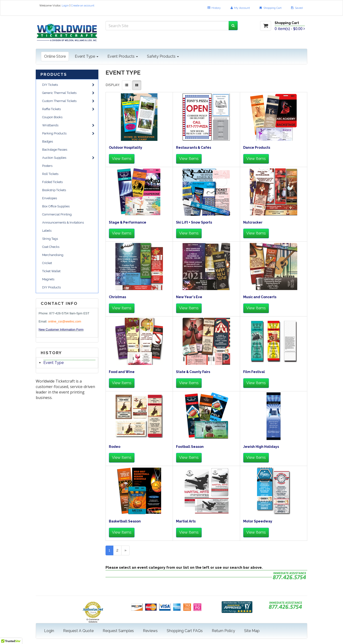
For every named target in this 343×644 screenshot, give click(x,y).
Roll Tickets (50, 174)
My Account (240, 8)
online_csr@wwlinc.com (65, 321)
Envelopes (50, 198)
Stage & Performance (128, 222)
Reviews (150, 631)
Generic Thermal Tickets (68, 93)
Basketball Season (125, 521)
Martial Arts (186, 521)
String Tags (50, 239)
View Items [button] (122, 159)
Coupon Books (52, 117)
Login (65, 5)
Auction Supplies (68, 158)
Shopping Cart (270, 8)
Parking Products (68, 133)
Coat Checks (51, 247)
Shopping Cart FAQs (185, 631)
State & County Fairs (193, 372)
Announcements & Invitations (63, 222)
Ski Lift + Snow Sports (194, 222)
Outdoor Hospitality (126, 148)
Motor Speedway (258, 521)
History (214, 8)
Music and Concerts (260, 297)
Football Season (190, 447)
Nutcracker (253, 222)
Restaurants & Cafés (194, 148)
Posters (47, 166)
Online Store (55, 56)
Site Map (252, 631)
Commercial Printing (57, 214)
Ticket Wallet (51, 271)
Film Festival (254, 372)
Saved (297, 8)
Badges (48, 141)
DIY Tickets (68, 85)
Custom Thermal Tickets (68, 101)
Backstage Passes (55, 150)
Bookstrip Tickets (54, 190)
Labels (47, 231)
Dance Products (257, 148)
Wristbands (68, 125)
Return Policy (223, 631)
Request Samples (118, 631)
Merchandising (53, 255)
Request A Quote (78, 631)
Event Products (123, 56)
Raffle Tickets (68, 109)
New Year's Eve (189, 297)
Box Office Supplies (56, 206)
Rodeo (115, 447)
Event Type (87, 56)
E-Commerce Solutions (93, 621)
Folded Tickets (52, 182)
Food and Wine (122, 372)
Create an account (83, 5)
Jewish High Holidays (261, 447)
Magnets (48, 279)
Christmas (117, 297)
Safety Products (163, 56)
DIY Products (51, 287)
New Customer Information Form (61, 330)
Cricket (47, 263)
